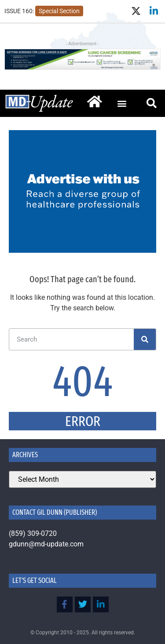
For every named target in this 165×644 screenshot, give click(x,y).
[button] (122, 103)
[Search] (145, 339)
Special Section (59, 11)
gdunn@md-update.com (46, 544)
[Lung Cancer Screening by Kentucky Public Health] (82, 67)
